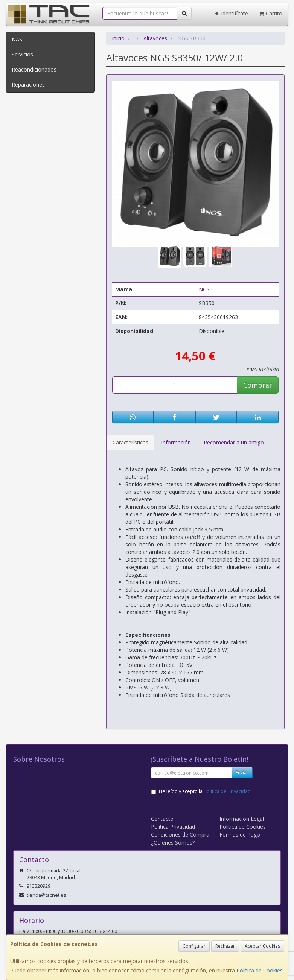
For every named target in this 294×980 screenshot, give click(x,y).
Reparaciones (28, 84)
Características (130, 442)
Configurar (194, 946)
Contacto (162, 819)
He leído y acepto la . (205, 791)
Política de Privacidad (227, 791)
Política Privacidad (173, 827)
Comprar (258, 385)
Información (176, 442)
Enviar (242, 772)
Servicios (22, 54)
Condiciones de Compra (180, 835)
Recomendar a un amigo (234, 442)
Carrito (271, 13)
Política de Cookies (260, 970)
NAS (17, 39)
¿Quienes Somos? (173, 842)
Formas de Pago (240, 835)
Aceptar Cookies (262, 946)
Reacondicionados (34, 69)
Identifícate (232, 13)
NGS (204, 289)
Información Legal (242, 819)
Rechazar (225, 946)
